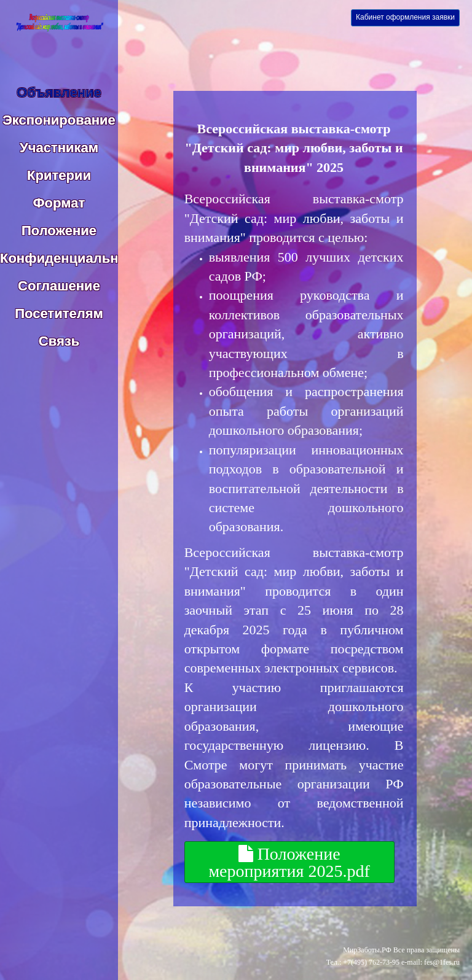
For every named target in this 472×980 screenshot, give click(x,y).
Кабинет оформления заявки (405, 17)
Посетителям (59, 313)
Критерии (59, 175)
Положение (59, 231)
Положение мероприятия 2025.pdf (289, 862)
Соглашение (59, 286)
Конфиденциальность (74, 258)
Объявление (59, 92)
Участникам (59, 148)
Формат (59, 203)
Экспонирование (59, 120)
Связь (59, 341)
